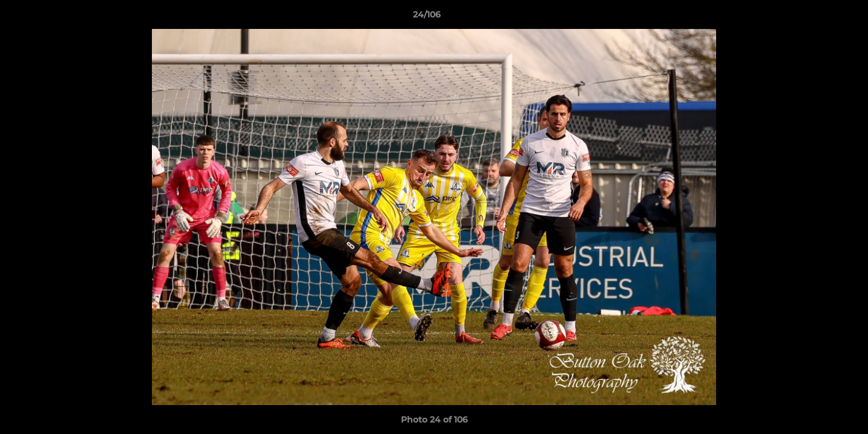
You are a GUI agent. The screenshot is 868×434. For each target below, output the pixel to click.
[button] (817, 17)
